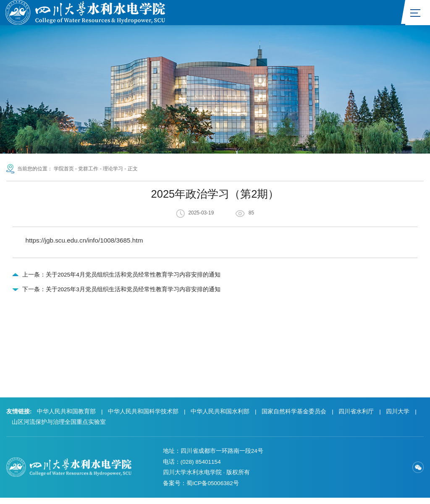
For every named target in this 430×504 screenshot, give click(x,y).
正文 (133, 169)
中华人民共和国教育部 (66, 418)
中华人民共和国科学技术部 (143, 418)
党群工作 (88, 169)
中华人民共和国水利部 (220, 418)
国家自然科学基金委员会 (294, 418)
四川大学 (398, 418)
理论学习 (113, 169)
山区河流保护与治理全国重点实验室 (59, 428)
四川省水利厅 (356, 418)
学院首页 (64, 169)
